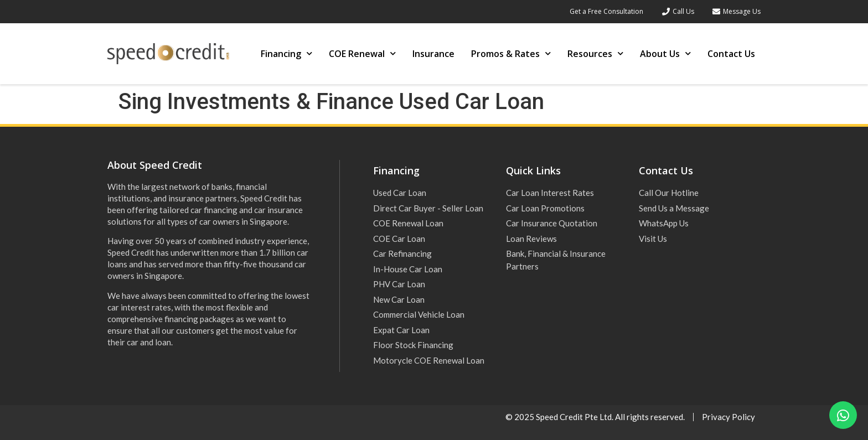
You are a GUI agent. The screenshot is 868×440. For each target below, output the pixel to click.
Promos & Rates (511, 53)
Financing (286, 53)
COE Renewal (362, 53)
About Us (665, 53)
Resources (595, 53)
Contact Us (731, 54)
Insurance (433, 54)
